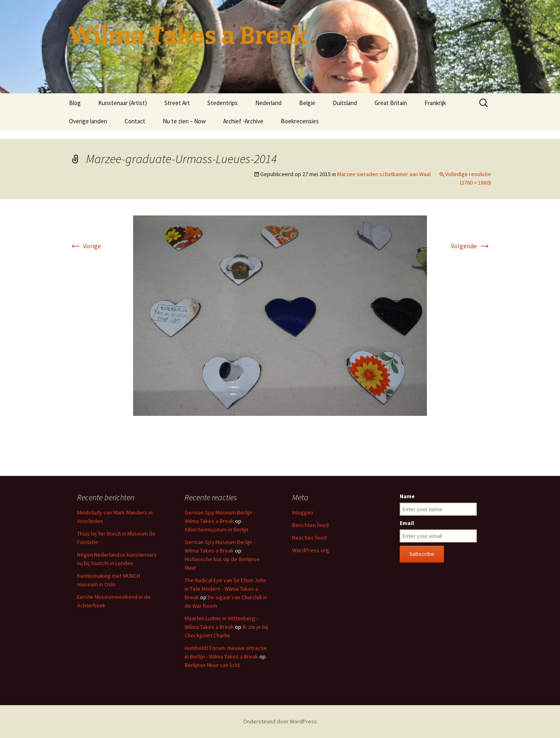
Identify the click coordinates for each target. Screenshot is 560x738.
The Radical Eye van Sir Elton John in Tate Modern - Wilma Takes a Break (225, 589)
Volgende (471, 246)
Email (407, 523)
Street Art (177, 103)
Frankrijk (435, 103)
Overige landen (88, 121)
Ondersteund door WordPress (280, 721)
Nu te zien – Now (184, 121)
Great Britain (391, 103)
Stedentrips (223, 103)
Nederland (268, 103)
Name (407, 496)
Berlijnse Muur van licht (212, 665)
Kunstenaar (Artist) (123, 103)
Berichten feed (310, 525)
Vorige (85, 246)
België (307, 103)
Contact (135, 121)
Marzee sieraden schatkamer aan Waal (384, 174)
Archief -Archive (243, 121)
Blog (75, 103)
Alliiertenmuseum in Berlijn (216, 529)
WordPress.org (311, 550)
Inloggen (303, 512)
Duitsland (345, 103)
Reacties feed (309, 538)
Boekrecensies (300, 121)
